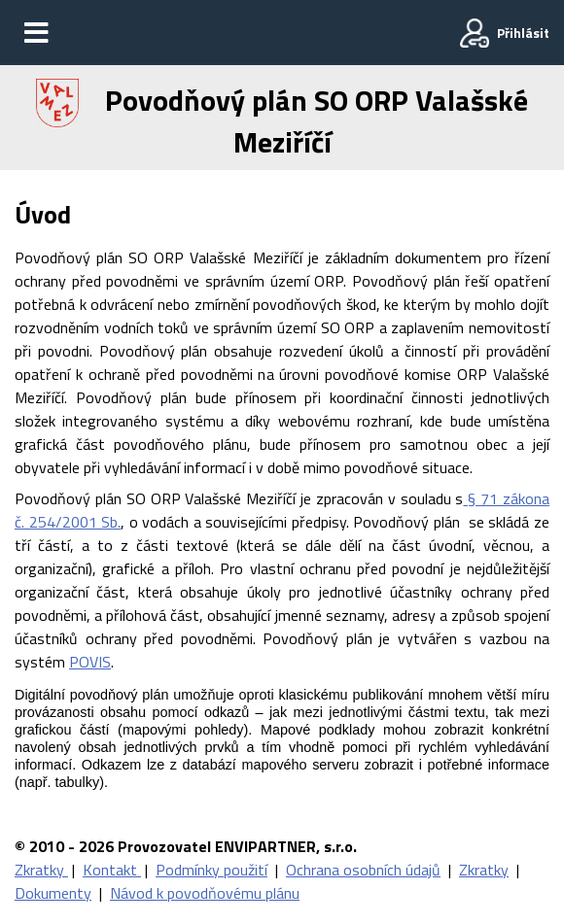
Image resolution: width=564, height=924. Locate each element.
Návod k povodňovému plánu (205, 893)
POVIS (90, 662)
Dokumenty (53, 893)
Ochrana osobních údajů (363, 870)
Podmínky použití (211, 870)
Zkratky (41, 870)
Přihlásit (523, 33)
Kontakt (112, 870)
